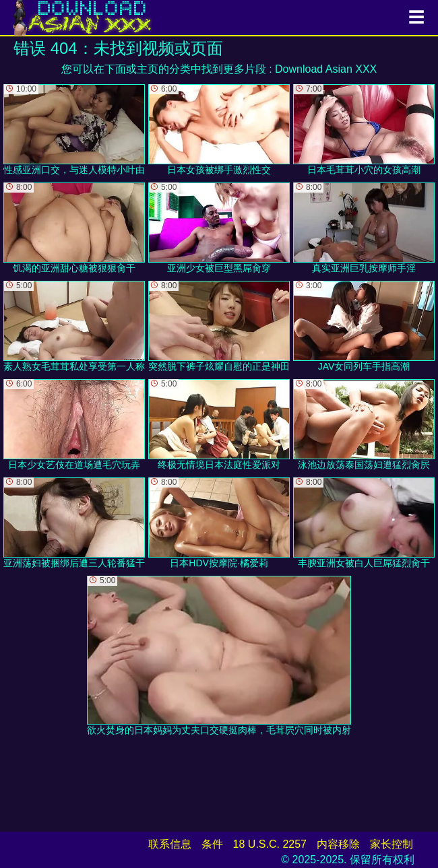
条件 (212, 844)
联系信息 (170, 844)
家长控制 (392, 844)
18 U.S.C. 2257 (270, 844)
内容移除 (338, 844)
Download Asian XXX (326, 69)
